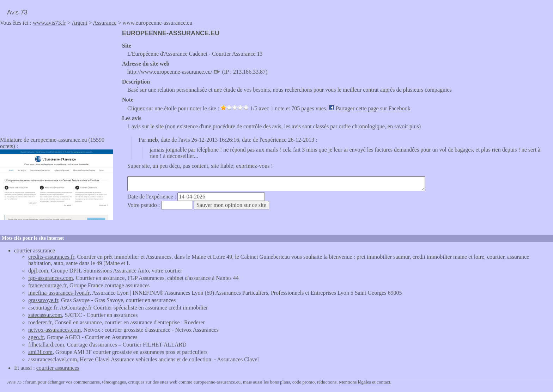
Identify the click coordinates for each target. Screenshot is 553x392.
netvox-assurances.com (54, 330)
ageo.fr (36, 337)
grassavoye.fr (43, 300)
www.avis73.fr (49, 23)
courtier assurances (58, 368)
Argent (79, 23)
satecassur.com (45, 315)
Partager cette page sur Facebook (373, 108)
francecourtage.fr (47, 285)
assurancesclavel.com (53, 359)
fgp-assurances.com (51, 278)
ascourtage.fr (43, 308)
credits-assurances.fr (51, 257)
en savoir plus (403, 126)
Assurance (105, 23)
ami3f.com (40, 352)
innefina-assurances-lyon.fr (59, 293)
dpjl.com (38, 271)
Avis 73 (17, 12)
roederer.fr (40, 322)
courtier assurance (35, 250)
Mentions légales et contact (364, 382)
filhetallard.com (46, 345)
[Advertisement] (59, 79)
